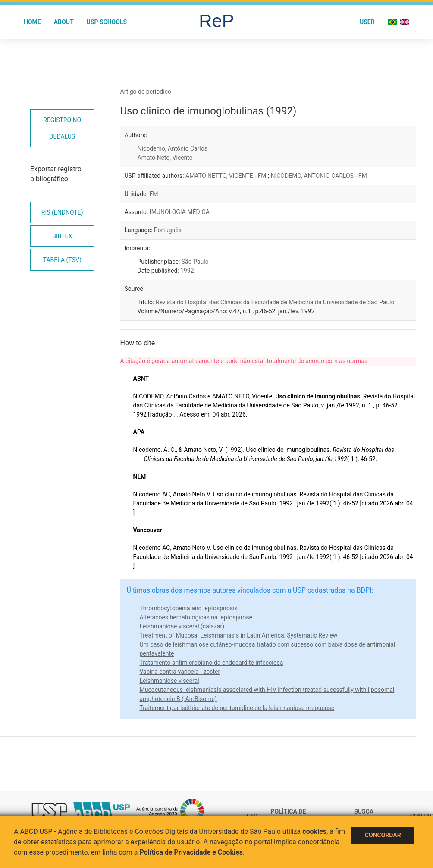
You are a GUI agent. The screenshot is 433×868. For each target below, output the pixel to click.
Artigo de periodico (146, 92)
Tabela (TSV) (62, 260)
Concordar (383, 835)
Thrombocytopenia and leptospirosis (189, 608)
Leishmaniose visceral (169, 681)
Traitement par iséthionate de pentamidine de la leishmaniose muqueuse (237, 708)
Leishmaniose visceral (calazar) (182, 626)
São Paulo (195, 262)
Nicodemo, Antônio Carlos (173, 148)
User (367, 22)
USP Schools (107, 22)
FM (154, 194)
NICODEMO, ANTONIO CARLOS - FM (318, 176)
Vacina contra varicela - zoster (180, 672)
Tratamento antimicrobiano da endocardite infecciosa (212, 663)
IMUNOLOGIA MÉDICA (180, 212)
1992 (187, 271)
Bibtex (62, 236)
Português (168, 230)
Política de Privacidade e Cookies (191, 852)
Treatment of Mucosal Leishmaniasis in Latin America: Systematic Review (239, 635)
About (64, 22)
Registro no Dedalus (62, 128)
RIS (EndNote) (62, 212)
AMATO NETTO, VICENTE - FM (227, 176)
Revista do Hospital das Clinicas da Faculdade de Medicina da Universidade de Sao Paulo (275, 302)
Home (32, 22)
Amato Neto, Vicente (165, 158)
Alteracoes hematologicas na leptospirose (196, 617)
